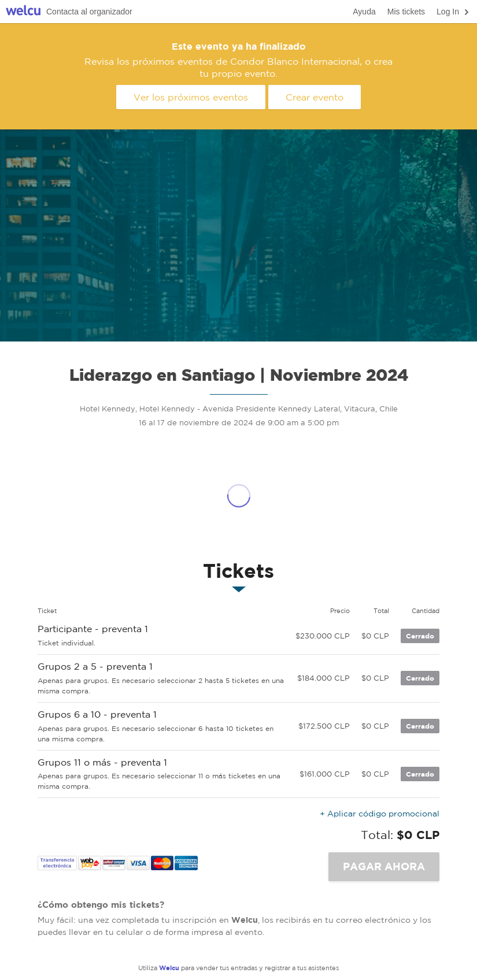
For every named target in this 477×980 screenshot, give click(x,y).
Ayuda (364, 12)
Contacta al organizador (89, 12)
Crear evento (315, 97)
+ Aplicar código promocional (380, 814)
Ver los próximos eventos (191, 97)
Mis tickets (406, 12)
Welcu (23, 12)
